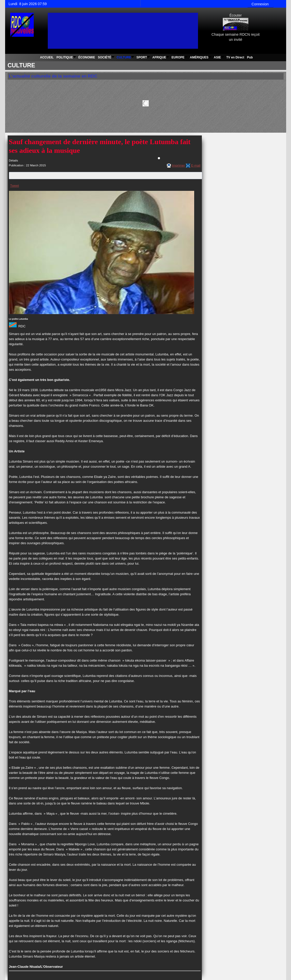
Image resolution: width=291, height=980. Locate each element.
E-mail (196, 165)
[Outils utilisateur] (159, 158)
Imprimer (178, 165)
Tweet (15, 186)
